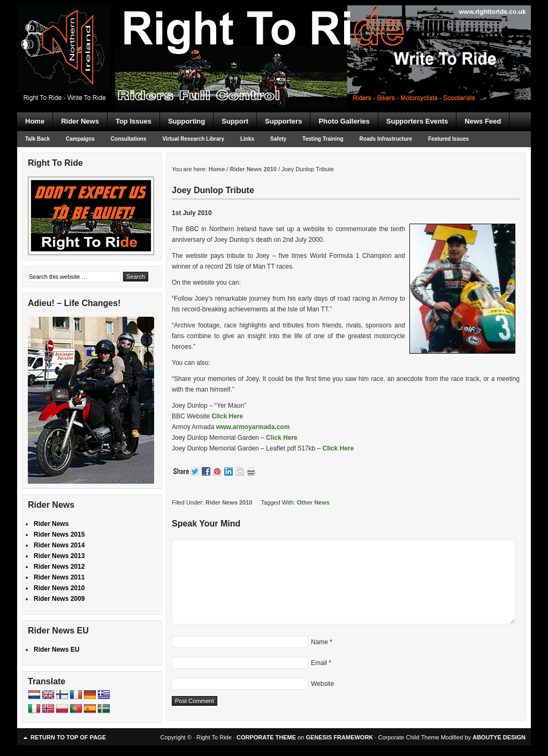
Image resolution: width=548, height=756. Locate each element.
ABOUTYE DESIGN (499, 737)
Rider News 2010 (229, 502)
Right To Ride (274, 37)
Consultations (129, 139)
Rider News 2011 (59, 577)
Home (35, 121)
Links (247, 139)
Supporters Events (417, 121)
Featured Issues (448, 139)
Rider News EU (56, 650)
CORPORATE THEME (266, 737)
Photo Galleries (344, 121)
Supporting (187, 121)
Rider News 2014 (59, 545)
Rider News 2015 (59, 534)
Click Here (227, 416)
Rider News (80, 121)
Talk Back (37, 139)
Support (235, 121)
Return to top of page (68, 737)
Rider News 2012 (59, 567)
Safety (278, 139)
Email (319, 663)
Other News (313, 502)
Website (322, 684)
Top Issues (134, 121)
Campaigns (80, 139)
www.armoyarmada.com (253, 427)
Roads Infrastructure (386, 139)
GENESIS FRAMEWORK (339, 737)
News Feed (483, 121)
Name (319, 642)
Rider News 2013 (59, 556)
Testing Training (323, 139)
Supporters (283, 121)
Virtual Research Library (193, 139)
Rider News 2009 (59, 599)
